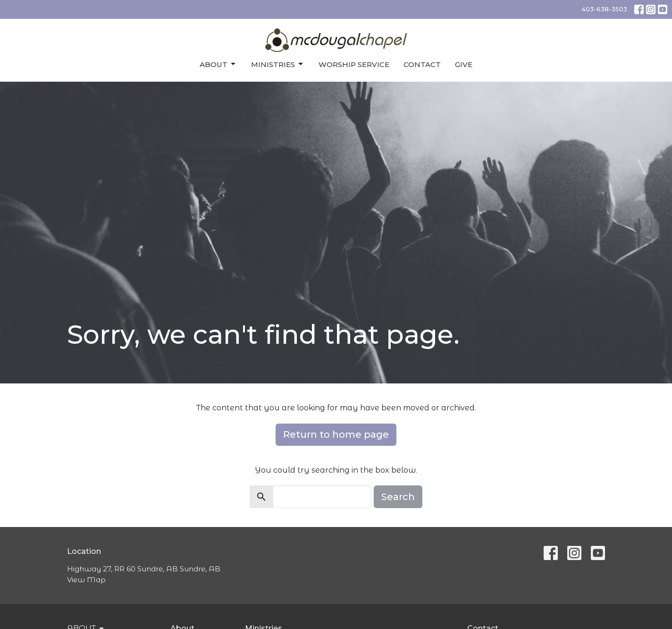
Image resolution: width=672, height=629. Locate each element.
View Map (86, 580)
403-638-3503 (604, 9)
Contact (422, 64)
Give (464, 64)
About (218, 64)
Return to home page (336, 434)
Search (398, 497)
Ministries (278, 64)
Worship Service (354, 64)
